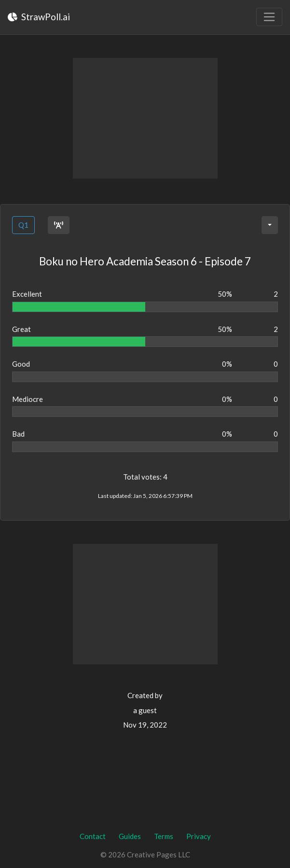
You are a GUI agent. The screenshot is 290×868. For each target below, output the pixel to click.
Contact (93, 836)
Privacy (199, 836)
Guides (130, 836)
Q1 (23, 225)
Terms (164, 836)
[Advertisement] (145, 118)
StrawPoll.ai (39, 17)
